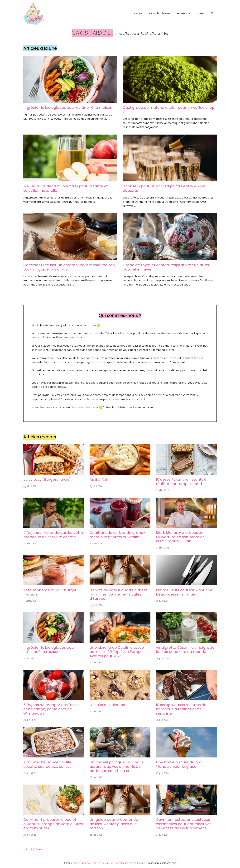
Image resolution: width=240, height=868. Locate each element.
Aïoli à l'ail (98, 479)
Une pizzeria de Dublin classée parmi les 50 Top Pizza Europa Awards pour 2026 (117, 652)
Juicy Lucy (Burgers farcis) (47, 479)
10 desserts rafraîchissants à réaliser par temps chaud (181, 482)
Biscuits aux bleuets (107, 705)
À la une (138, 13)
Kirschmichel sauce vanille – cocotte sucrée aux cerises (49, 764)
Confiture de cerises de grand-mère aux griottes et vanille (117, 535)
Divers (201, 13)
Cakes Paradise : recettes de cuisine (93, 863)
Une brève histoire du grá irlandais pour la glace (179, 764)
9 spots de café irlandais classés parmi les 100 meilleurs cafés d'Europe (119, 594)
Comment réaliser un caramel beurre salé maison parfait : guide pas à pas (69, 267)
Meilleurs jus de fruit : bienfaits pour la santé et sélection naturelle (66, 188)
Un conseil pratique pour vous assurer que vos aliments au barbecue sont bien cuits (117, 766)
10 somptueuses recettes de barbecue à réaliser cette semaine (181, 709)
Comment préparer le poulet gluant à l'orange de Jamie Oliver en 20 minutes (53, 824)
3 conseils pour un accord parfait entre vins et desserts (164, 188)
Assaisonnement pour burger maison (50, 592)
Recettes (185, 13)
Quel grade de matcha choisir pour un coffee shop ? (169, 110)
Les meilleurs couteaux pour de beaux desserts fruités (184, 592)
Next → (41, 849)
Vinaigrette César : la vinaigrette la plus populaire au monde (185, 650)
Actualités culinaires (159, 13)
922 (33, 849)
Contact (141, 863)
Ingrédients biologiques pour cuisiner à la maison (68, 108)
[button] (212, 13)
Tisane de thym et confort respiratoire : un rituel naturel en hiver (166, 267)
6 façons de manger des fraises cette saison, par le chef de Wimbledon (52, 709)
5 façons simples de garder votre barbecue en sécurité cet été (53, 535)
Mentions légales (125, 863)
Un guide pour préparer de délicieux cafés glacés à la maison (114, 824)
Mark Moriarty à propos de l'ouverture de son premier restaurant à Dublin (180, 537)
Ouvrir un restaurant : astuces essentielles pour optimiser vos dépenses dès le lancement (184, 824)
